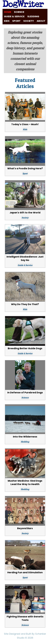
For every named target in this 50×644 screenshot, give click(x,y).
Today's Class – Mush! (25, 124)
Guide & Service (14, 16)
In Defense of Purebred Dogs (25, 393)
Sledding (33, 16)
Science (19, 12)
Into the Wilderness (25, 437)
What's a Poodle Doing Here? (25, 168)
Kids (7, 21)
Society (29, 21)
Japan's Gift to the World (25, 213)
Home (8, 12)
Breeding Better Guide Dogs (25, 348)
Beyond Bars (25, 528)
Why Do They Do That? (25, 304)
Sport (16, 21)
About (41, 21)
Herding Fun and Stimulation (25, 572)
